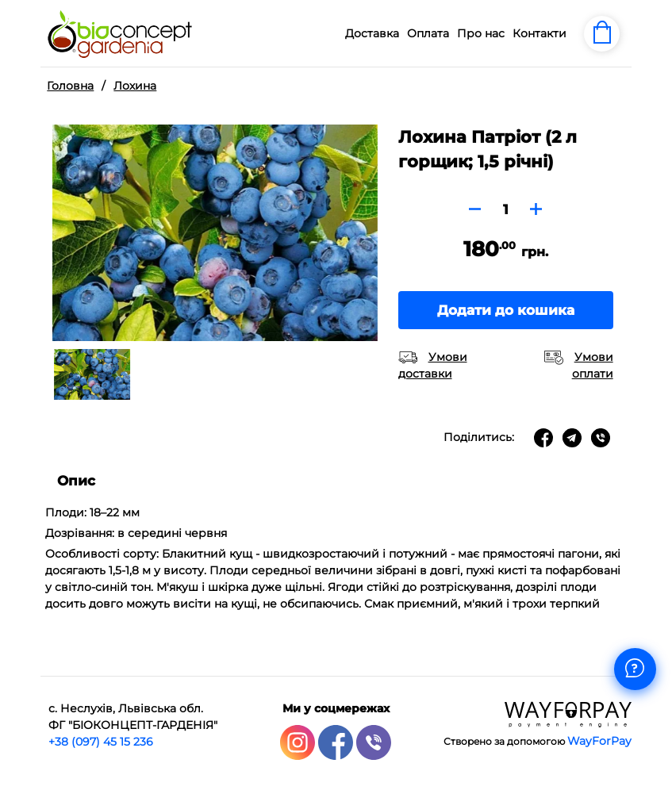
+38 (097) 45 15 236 (101, 742)
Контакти (540, 33)
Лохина (135, 86)
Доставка (372, 33)
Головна (70, 86)
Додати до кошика (506, 310)
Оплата (428, 33)
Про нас (481, 33)
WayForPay (599, 741)
